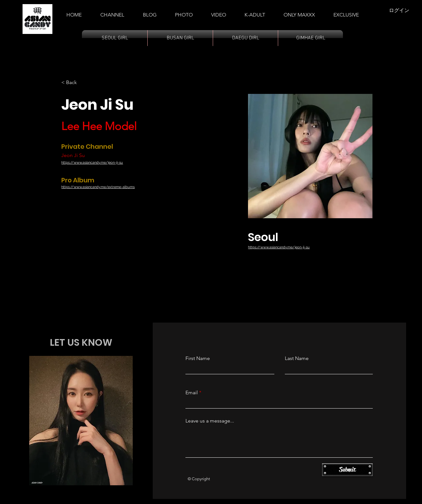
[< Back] (74, 83)
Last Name (297, 358)
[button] (255, 12)
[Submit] (347, 470)
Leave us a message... (210, 421)
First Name (198, 358)
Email (192, 393)
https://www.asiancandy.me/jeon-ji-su (92, 163)
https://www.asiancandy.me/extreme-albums (98, 187)
